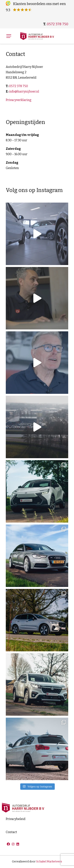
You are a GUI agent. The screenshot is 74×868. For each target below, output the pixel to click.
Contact (11, 832)
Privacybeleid (16, 819)
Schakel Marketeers (49, 862)
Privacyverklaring (19, 100)
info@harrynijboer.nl (24, 91)
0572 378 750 (58, 24)
